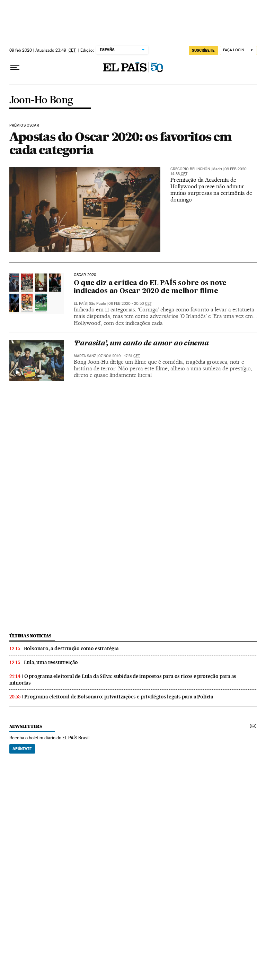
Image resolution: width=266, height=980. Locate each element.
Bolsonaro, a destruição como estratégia (71, 648)
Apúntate (22, 749)
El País (80, 304)
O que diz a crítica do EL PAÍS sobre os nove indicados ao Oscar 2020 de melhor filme (150, 287)
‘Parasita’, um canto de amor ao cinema (141, 344)
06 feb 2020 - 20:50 (130, 304)
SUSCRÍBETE (203, 50)
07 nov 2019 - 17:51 (119, 356)
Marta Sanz (85, 356)
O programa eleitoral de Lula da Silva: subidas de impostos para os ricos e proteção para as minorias (123, 680)
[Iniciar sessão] (238, 50)
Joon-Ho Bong (41, 100)
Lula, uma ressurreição (51, 662)
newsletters (26, 726)
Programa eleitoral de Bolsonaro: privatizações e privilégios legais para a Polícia (119, 697)
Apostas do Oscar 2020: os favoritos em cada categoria (121, 143)
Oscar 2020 (85, 275)
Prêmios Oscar (24, 126)
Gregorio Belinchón (190, 169)
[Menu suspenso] (15, 68)
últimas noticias (30, 636)
